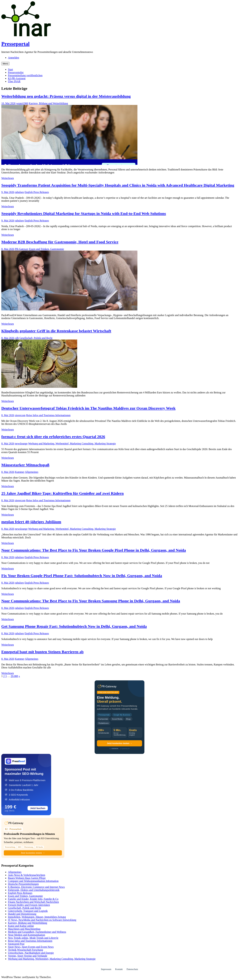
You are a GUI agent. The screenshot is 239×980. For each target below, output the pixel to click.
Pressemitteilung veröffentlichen (25, 75)
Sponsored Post (16, 944)
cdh (17, 338)
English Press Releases (37, 192)
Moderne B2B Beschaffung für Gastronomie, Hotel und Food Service (60, 242)
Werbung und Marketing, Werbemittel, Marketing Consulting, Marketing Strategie (72, 444)
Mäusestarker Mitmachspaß (25, 465)
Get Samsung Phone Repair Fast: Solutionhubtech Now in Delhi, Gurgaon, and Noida (74, 626)
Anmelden (14, 58)
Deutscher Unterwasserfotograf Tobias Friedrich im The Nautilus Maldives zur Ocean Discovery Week (88, 408)
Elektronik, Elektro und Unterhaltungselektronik (34, 890)
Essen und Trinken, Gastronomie (47, 249)
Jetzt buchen (38, 808)
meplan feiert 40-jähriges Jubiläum (31, 522)
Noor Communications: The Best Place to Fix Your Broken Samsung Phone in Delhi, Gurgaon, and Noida (91, 601)
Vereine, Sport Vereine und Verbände (28, 956)
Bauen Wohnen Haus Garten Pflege (27, 878)
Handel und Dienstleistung (22, 914)
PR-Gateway (22, 249)
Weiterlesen (8, 178)
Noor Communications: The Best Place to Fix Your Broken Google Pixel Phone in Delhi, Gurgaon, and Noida (94, 550)
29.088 (14, 676)
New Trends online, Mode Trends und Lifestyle (33, 938)
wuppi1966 (22, 103)
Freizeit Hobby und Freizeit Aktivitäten (29, 905)
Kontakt (119, 969)
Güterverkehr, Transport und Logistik (28, 911)
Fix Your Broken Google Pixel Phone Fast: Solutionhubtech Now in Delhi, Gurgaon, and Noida (82, 576)
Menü (5, 64)
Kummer (20, 472)
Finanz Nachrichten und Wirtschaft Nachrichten (33, 902)
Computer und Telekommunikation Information (33, 881)
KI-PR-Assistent (17, 78)
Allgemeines (32, 472)
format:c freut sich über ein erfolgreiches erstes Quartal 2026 (53, 437)
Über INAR (14, 81)
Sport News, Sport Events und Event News (31, 947)
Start (10, 69)
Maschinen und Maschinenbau (24, 929)
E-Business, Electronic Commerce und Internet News (36, 887)
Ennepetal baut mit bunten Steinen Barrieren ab (42, 652)
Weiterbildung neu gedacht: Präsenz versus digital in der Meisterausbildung (66, 96)
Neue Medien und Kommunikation (27, 935)
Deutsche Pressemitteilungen (23, 884)
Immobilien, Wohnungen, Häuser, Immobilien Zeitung (37, 917)
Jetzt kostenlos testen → (119, 743)
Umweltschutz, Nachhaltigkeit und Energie (31, 953)
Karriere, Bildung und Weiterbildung (48, 103)
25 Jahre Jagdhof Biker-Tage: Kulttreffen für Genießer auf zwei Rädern (62, 493)
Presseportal (15, 44)
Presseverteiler (16, 72)
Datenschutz (132, 969)
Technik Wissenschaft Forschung (25, 950)
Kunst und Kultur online (21, 926)
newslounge (21, 444)
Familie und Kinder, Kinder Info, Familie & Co (33, 899)
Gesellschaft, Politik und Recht (36, 338)
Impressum (106, 969)
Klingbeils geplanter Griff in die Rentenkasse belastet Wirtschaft (56, 331)
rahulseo (19, 192)
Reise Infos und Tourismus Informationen (48, 415)
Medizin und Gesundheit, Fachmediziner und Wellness (37, 932)
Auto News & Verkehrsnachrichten (27, 875)
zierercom (20, 415)
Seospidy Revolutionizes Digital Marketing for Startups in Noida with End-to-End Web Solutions (84, 213)
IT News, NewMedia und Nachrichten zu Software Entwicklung (42, 920)
